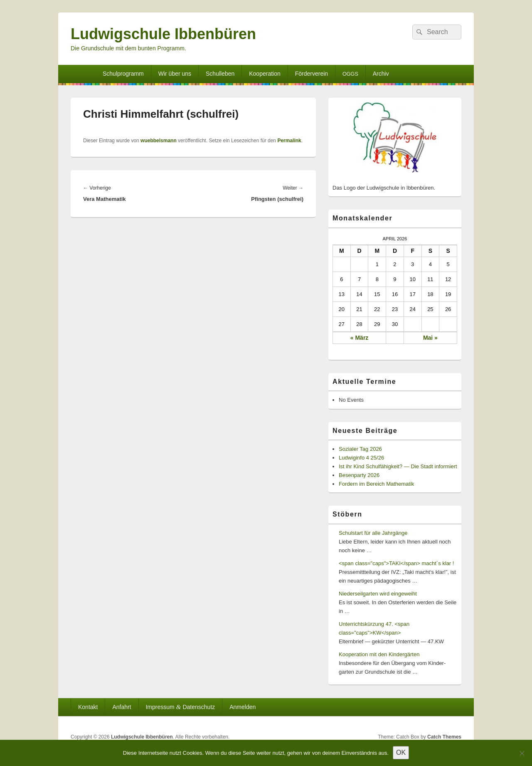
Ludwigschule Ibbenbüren (163, 34)
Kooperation (265, 74)
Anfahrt (122, 707)
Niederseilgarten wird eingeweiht (378, 594)
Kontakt (88, 707)
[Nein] (522, 753)
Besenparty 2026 (359, 475)
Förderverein (312, 74)
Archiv (381, 74)
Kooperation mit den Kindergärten (379, 654)
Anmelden (243, 707)
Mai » (430, 338)
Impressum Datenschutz (180, 707)
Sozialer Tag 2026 (360, 449)
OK (401, 752)
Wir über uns (175, 74)
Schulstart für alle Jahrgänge (373, 533)
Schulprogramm (123, 74)
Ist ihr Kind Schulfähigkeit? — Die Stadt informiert (398, 466)
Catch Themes (444, 737)
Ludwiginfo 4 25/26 (361, 458)
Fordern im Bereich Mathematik (376, 484)
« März (360, 338)
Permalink (289, 141)
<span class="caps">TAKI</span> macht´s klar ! (396, 563)
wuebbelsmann (159, 141)
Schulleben (220, 74)
